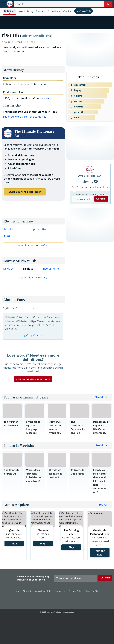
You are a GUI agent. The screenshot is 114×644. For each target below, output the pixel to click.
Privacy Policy (76, 591)
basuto (8, 229)
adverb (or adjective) (37, 36)
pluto (7, 236)
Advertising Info (44, 591)
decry (88, 181)
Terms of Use (92, 591)
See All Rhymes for (32, 245)
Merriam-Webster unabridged (33, 379)
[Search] (63, 4)
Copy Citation (33, 335)
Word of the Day (90, 176)
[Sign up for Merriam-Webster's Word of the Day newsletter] (76, 578)
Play (14, 543)
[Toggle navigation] (3, 4)
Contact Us (61, 591)
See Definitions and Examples (89, 187)
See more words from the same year (25, 117)
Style (6, 308)
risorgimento (51, 269)
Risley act (9, 269)
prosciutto (39, 229)
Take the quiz (100, 553)
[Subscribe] (105, 578)
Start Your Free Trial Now (25, 192)
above (45, 98)
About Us (28, 591)
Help (18, 591)
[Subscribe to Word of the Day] (82, 199)
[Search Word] (108, 4)
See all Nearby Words (32, 277)
